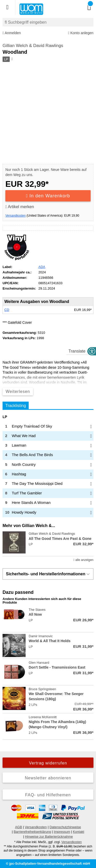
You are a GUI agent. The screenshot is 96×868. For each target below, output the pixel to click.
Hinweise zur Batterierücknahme (49, 837)
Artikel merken (20, 207)
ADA (42, 267)
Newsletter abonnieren (48, 778)
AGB (19, 827)
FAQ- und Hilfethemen (48, 795)
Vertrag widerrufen (48, 763)
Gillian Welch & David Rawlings (33, 46)
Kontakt (79, 832)
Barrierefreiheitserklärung (32, 832)
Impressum (62, 832)
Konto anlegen (81, 33)
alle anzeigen (83, 560)
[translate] (80, 351)
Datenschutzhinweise (65, 827)
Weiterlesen (18, 391)
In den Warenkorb (48, 196)
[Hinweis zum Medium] (12, 59)
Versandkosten (15, 216)
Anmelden (12, 33)
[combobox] (48, 22)
